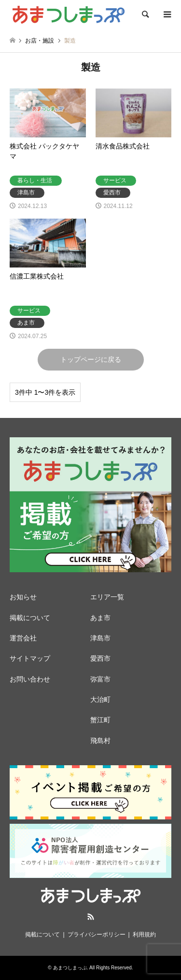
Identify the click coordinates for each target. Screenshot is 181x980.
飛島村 (100, 741)
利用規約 (144, 935)
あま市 (100, 618)
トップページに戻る (91, 359)
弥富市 (100, 679)
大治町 (100, 699)
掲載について (30, 618)
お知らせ (23, 597)
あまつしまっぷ (70, 968)
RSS (91, 917)
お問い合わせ (30, 679)
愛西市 (100, 658)
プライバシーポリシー (97, 935)
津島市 (100, 638)
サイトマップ (30, 658)
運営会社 (23, 638)
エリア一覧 (107, 597)
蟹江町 (100, 720)
